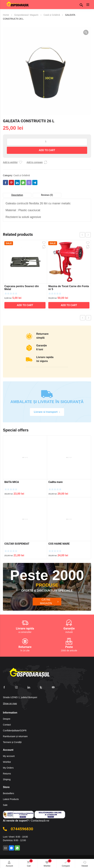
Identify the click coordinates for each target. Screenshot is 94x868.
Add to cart (47, 150)
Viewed (85, 864)
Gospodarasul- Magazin (26, 15)
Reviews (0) (47, 195)
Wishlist (48, 863)
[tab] (17, 195)
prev (82, 235)
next (88, 235)
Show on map (10, 702)
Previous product (83, 318)
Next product (88, 318)
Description (17, 195)
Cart (29, 863)
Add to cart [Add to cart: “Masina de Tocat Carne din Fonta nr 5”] (69, 305)
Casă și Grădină (52, 15)
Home (6, 15)
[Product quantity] (47, 142)
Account (9, 864)
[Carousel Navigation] (85, 235)
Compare (66, 863)
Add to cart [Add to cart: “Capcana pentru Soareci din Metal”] (25, 305)
